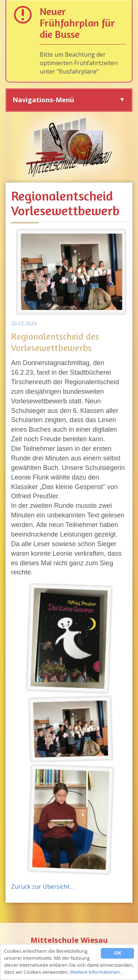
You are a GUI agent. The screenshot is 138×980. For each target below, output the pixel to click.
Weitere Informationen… (97, 972)
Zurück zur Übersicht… (42, 887)
